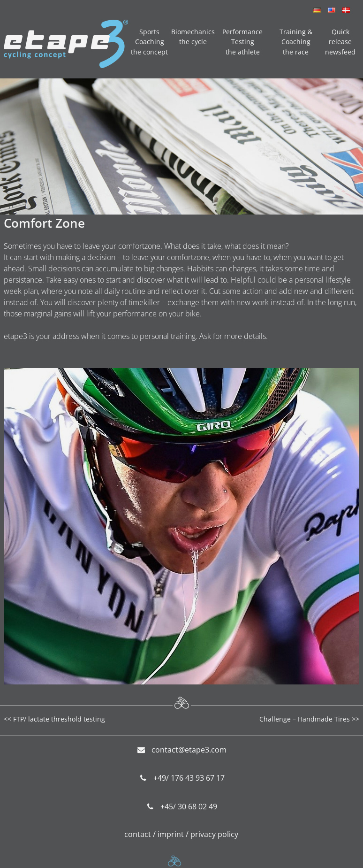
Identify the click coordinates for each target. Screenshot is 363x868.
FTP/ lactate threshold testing (59, 719)
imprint (171, 834)
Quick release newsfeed (340, 42)
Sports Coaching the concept (149, 42)
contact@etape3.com (189, 750)
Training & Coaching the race (296, 42)
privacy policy (214, 834)
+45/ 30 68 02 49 (189, 807)
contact (138, 834)
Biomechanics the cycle (193, 37)
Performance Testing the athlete (242, 42)
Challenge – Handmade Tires (305, 719)
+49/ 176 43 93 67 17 (189, 778)
